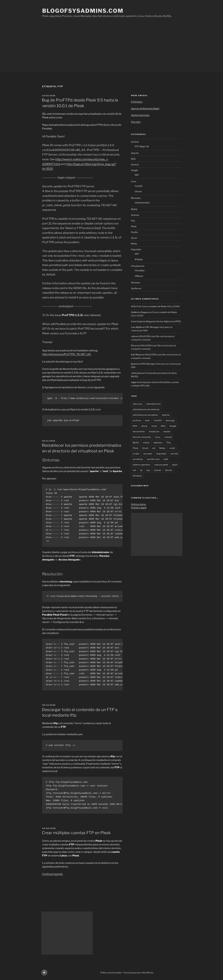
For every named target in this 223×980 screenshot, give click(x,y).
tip (141, 470)
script (172, 448)
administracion (153, 404)
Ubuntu (138, 191)
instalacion (154, 431)
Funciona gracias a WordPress (138, 973)
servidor (174, 454)
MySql (134, 209)
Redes (134, 244)
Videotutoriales (142, 203)
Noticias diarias (138, 504)
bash (147, 420)
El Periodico (137, 102)
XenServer (136, 288)
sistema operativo (141, 465)
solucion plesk (161, 465)
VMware (139, 276)
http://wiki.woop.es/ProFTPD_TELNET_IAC (67, 354)
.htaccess (137, 404)
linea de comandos (142, 437)
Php (133, 221)
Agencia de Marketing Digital (145, 108)
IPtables (139, 259)
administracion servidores (145, 415)
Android (135, 142)
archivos (137, 420)
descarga (170, 420)
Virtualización (138, 266)
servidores (138, 459)
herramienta (139, 431)
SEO (137, 175)
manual (168, 437)
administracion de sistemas (146, 409)
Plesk (134, 226)
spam (175, 465)
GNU (163, 426)
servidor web (153, 459)
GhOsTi (135, 306)
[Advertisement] (111, 48)
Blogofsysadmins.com (83, 11)
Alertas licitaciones (140, 115)
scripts (136, 454)
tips (148, 470)
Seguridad (136, 249)
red (154, 448)
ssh (134, 470)
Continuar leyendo (53, 874)
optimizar (158, 442)
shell (166, 459)
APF (137, 254)
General (135, 164)
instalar (167, 431)
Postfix (135, 232)
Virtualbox (140, 270)
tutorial (157, 470)
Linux (134, 181)
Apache (135, 153)
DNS (133, 159)
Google (134, 170)
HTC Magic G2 (142, 146)
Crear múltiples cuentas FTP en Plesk (76, 833)
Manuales (136, 198)
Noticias (135, 215)
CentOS (139, 186)
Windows (136, 283)
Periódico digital (139, 508)
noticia (146, 442)
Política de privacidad (111, 973)
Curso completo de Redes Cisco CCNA (161, 306)
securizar (148, 454)
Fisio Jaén (136, 122)
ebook (144, 426)
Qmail (134, 238)
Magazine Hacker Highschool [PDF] (163, 321)
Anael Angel (137, 321)
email (154, 426)
